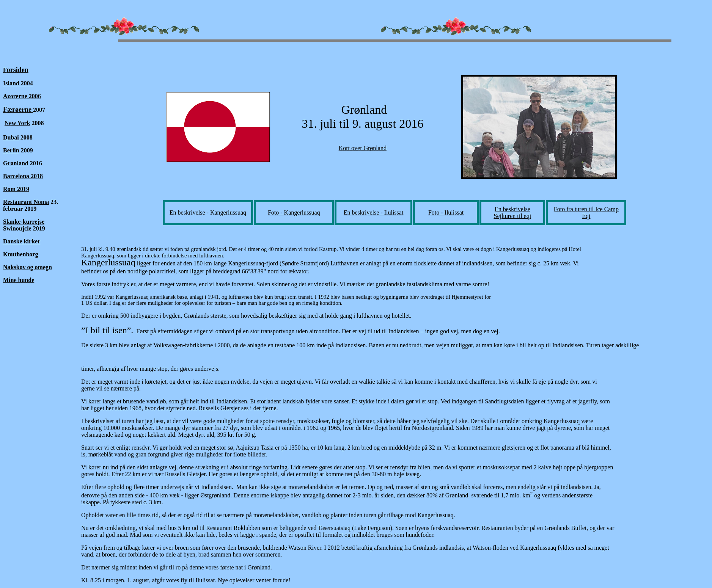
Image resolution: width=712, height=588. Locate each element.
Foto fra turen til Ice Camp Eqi (586, 212)
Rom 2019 (16, 189)
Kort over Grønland (363, 148)
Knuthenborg (20, 254)
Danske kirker (22, 241)
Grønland (16, 163)
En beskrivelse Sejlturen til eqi (513, 212)
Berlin (11, 150)
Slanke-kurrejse (24, 222)
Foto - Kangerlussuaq (294, 212)
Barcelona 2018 (23, 176)
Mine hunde (19, 280)
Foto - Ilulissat (446, 212)
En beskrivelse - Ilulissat (374, 212)
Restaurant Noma (26, 202)
